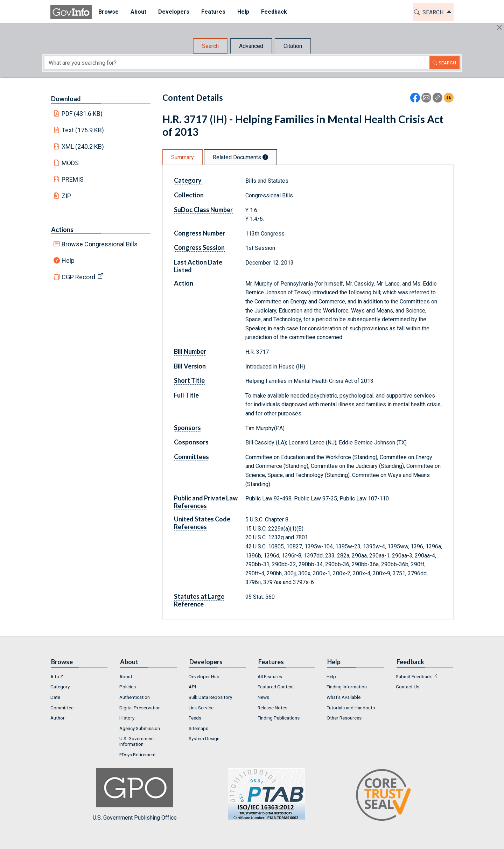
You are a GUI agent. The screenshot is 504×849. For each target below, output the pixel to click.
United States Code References (202, 523)
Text (83, 130)
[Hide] (499, 27)
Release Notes (272, 708)
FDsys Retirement (138, 755)
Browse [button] (108, 12)
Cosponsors (191, 442)
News (263, 697)
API (192, 687)
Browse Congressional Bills (100, 244)
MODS (70, 163)
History (127, 718)
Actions (62, 230)
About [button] (138, 12)
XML (83, 146)
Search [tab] (210, 46)
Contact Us (408, 687)
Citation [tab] (293, 46)
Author (58, 718)
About (126, 676)
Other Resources (344, 718)
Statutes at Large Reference (199, 600)
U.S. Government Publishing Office (263, 795)
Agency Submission (140, 728)
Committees (191, 457)
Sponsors (187, 428)
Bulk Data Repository (210, 697)
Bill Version (190, 366)
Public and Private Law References (206, 502)
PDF (82, 114)
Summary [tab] (183, 157)
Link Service (201, 708)
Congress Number (199, 233)
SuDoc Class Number (203, 210)
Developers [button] (173, 12)
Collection (189, 195)
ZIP (66, 196)
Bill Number (190, 351)
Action (184, 283)
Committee (62, 708)
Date (55, 697)
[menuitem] (108, 12)
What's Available (344, 697)
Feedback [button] (273, 12)
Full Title (186, 395)
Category (188, 180)
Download (66, 99)
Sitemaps (198, 728)
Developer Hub (204, 676)
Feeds (195, 718)
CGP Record (78, 277)
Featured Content (276, 687)
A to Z (57, 676)
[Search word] (237, 63)
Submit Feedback (414, 676)
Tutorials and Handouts (351, 708)
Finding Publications (279, 718)
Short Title (189, 380)
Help (68, 261)
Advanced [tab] (251, 46)
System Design (204, 738)
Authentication (135, 697)
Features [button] (213, 12)
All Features (270, 676)
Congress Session (199, 247)
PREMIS (73, 179)
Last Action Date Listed (198, 266)
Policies (128, 687)
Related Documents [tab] (240, 157)
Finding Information (347, 687)
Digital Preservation (140, 708)
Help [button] (243, 12)
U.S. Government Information (137, 741)
